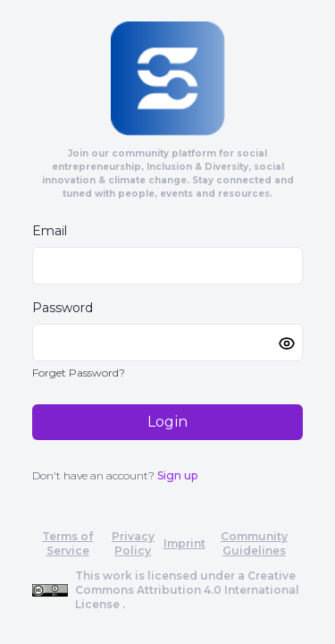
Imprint (184, 543)
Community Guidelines (254, 543)
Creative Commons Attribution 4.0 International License (187, 590)
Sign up (177, 475)
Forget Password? (79, 373)
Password (63, 308)
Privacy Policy (133, 543)
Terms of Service (67, 543)
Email (50, 231)
